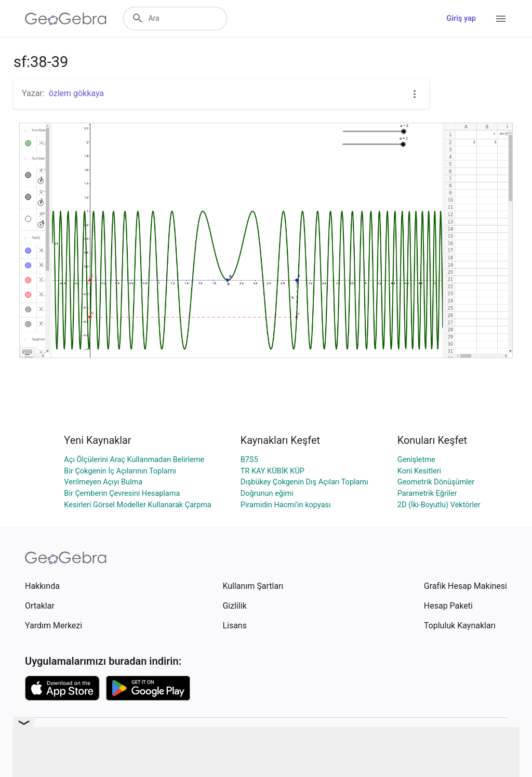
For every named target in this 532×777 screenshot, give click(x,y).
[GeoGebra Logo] (66, 19)
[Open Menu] (501, 19)
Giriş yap (461, 18)
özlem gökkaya (76, 93)
